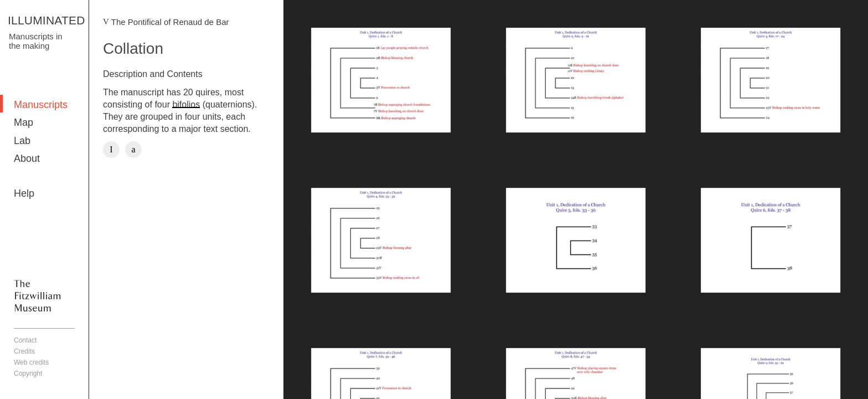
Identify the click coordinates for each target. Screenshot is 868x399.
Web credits (31, 362)
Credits (24, 351)
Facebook (111, 150)
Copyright (28, 374)
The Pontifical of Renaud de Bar (170, 22)
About (27, 158)
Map (24, 122)
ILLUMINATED (46, 20)
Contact (25, 340)
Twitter (133, 150)
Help (24, 193)
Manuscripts (41, 105)
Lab (22, 141)
